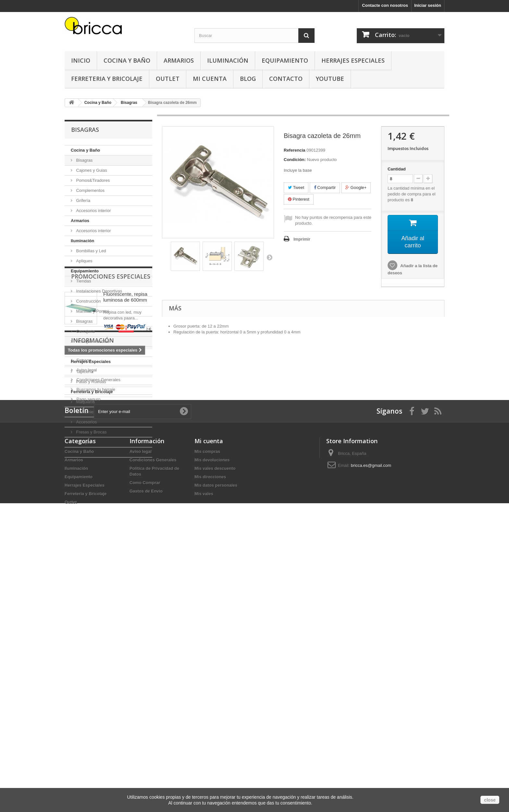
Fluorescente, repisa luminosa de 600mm (125, 498)
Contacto (286, 79)
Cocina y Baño (127, 60)
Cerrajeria (85, 331)
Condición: (295, 160)
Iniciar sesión (428, 5)
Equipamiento (285, 60)
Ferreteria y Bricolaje (107, 79)
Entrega (83, 599)
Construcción (88, 301)
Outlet (168, 79)
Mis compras (207, 720)
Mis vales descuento (215, 737)
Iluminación (228, 60)
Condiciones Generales (98, 618)
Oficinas (83, 351)
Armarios (179, 60)
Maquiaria (85, 402)
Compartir (325, 187)
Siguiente (269, 257)
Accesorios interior (93, 211)
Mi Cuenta (210, 79)
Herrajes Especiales (353, 60)
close (490, 800)
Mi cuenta (209, 710)
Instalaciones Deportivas (99, 291)
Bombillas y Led (90, 251)
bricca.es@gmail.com (371, 734)
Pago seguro (88, 638)
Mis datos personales (216, 754)
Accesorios (86, 422)
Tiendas (83, 281)
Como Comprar (145, 751)
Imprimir (302, 239)
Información (93, 581)
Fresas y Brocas (91, 432)
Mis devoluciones (212, 729)
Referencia (294, 150)
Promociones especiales (111, 477)
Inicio (81, 60)
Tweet (296, 187)
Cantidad (397, 169)
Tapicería (84, 372)
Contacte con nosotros (385, 5)
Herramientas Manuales (98, 412)
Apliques (84, 261)
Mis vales (204, 762)
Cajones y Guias (91, 170)
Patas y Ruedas (90, 382)
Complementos (90, 190)
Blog (248, 79)
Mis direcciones (210, 746)
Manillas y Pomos (92, 311)
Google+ (356, 187)
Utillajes (83, 442)
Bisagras (84, 160)
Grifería (83, 200)
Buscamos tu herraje (95, 628)
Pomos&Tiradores (92, 180)
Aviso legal (86, 609)
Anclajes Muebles (92, 341)
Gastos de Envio (146, 760)
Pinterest (299, 199)
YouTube (330, 79)
